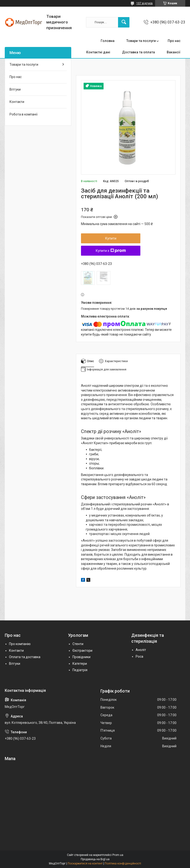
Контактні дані (98, 52)
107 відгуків (145, 3)
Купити (111, 238)
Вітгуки (15, 89)
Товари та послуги (141, 41)
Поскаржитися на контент (85, 863)
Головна (108, 41)
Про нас (174, 41)
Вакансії (174, 52)
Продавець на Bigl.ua (95, 859)
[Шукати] (124, 22)
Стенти (78, 644)
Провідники (81, 657)
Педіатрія (80, 670)
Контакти (17, 102)
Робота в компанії (24, 114)
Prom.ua (118, 855)
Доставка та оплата (138, 52)
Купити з (111, 251)
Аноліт (141, 650)
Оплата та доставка (25, 657)
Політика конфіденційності (123, 863)
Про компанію (20, 644)
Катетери (80, 664)
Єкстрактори (82, 651)
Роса (139, 656)
